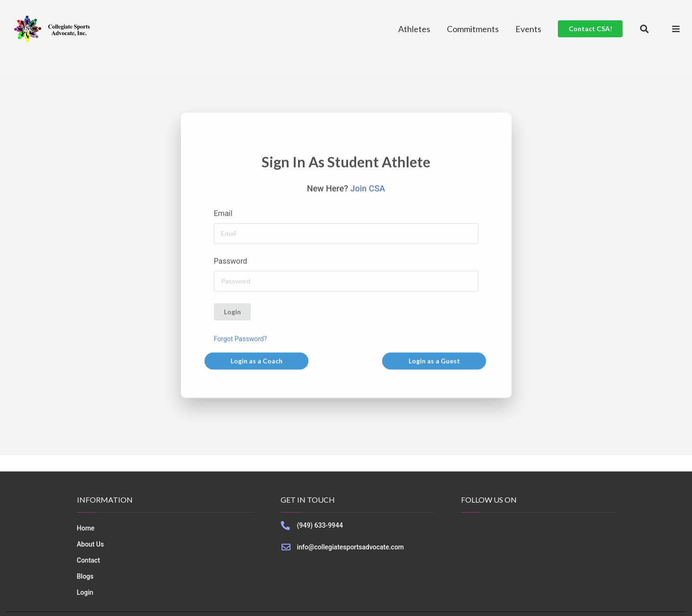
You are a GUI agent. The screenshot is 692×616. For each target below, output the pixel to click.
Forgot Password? (241, 340)
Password (231, 262)
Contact (89, 560)
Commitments (473, 29)
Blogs (85, 576)
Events (528, 29)
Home (86, 528)
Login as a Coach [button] (256, 362)
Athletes (414, 29)
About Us (90, 544)
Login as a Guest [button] (434, 362)
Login (232, 312)
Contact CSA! (590, 29)
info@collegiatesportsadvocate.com (350, 547)
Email (223, 214)
